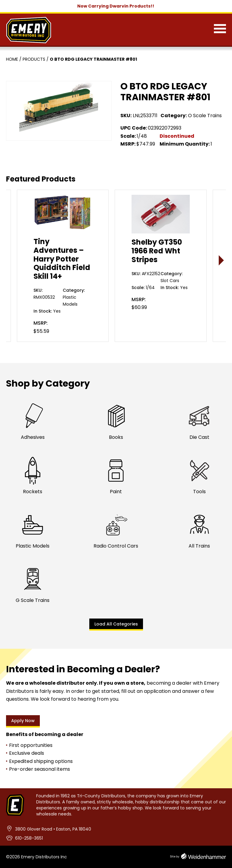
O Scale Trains (205, 116)
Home (12, 59)
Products (34, 59)
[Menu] (220, 30)
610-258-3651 (29, 838)
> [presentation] (222, 260)
